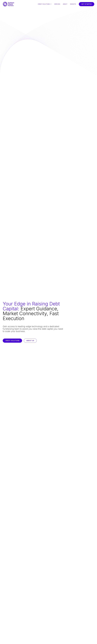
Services (57, 4)
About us (30, 341)
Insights (73, 4)
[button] (46, 4)
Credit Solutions (12, 341)
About (65, 4)
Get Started (87, 4)
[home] (8, 4)
